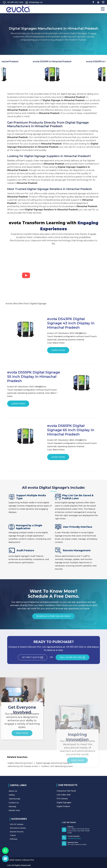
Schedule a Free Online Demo (53, 617)
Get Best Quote (35, 658)
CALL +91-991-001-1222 (75, 658)
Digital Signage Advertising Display (53, 763)
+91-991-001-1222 (13, 2)
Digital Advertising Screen (20, 763)
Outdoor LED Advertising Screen (57, 766)
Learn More (58, 351)
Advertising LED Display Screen (23, 766)
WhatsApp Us (34, 2)
